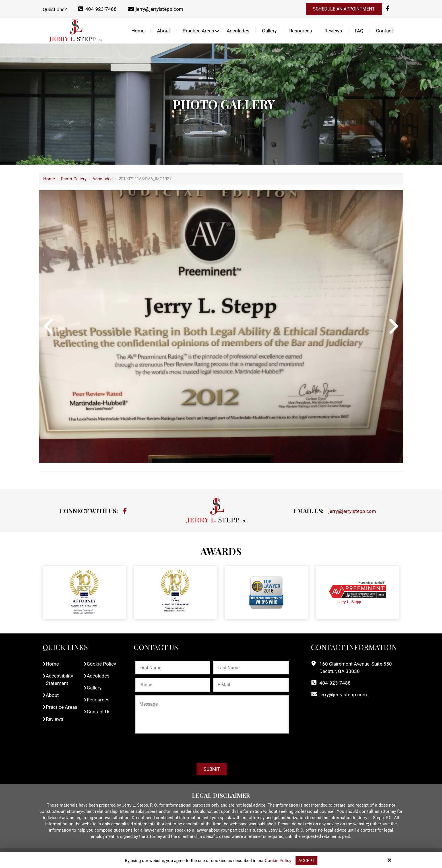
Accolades (103, 179)
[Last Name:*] (251, 668)
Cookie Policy (278, 861)
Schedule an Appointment (344, 9)
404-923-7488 (97, 9)
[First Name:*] (173, 668)
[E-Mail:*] (251, 685)
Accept (306, 861)
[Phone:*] (173, 685)
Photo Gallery (74, 179)
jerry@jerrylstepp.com (156, 9)
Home (49, 179)
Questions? (55, 9)
